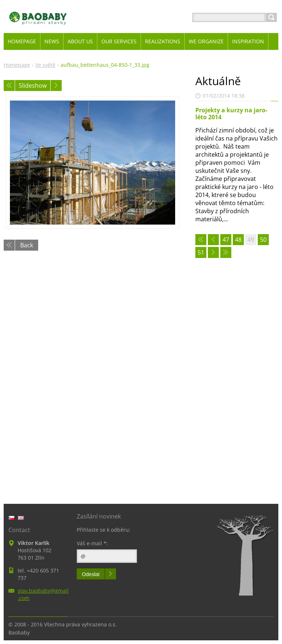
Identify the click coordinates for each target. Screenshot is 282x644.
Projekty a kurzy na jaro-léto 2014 (231, 114)
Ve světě (45, 65)
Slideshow (33, 85)
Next (56, 85)
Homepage (17, 65)
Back (27, 245)
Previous (9, 85)
